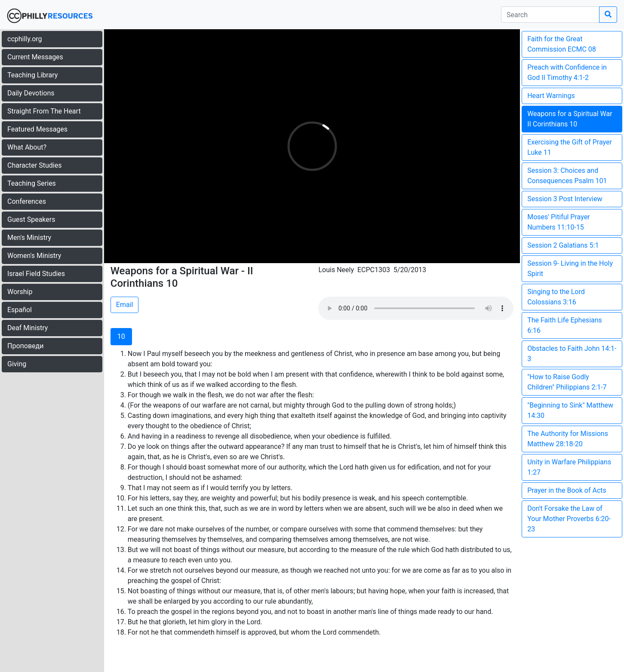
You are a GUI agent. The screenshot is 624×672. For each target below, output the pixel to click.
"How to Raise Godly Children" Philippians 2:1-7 (567, 382)
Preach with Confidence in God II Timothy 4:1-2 (567, 72)
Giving (17, 364)
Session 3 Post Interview (565, 199)
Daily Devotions (31, 93)
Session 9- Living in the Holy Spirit (570, 268)
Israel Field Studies (36, 274)
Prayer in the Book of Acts (567, 490)
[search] (550, 15)
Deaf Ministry (28, 328)
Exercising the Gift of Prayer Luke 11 (570, 147)
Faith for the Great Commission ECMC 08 (562, 44)
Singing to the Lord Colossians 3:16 (556, 297)
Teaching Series (32, 183)
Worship (20, 292)
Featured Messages (37, 129)
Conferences (27, 201)
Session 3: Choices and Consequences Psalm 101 (567, 176)
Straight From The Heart (44, 111)
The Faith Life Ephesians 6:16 (565, 325)
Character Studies (34, 165)
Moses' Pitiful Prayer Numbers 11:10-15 (558, 222)
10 (121, 336)
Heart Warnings (551, 96)
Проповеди (25, 346)
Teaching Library (32, 75)
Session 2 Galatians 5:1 (563, 245)
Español (20, 310)
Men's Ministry (29, 238)
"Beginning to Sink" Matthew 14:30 (570, 410)
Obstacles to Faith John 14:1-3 (572, 354)
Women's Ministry (34, 256)
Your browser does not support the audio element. (416, 308)
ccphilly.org (25, 39)
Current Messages (35, 57)
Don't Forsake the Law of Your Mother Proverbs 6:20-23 (569, 519)
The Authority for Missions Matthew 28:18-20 (568, 439)
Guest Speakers (31, 219)
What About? (27, 147)
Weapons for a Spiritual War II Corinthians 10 (570, 119)
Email (125, 305)
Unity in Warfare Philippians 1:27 (569, 467)
